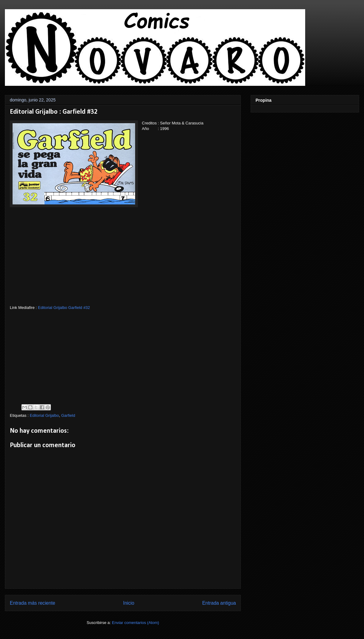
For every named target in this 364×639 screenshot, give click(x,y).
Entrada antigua (219, 603)
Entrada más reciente (32, 603)
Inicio (129, 603)
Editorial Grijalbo (44, 415)
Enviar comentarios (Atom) (135, 623)
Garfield (68, 415)
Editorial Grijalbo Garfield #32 (64, 308)
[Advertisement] (123, 262)
